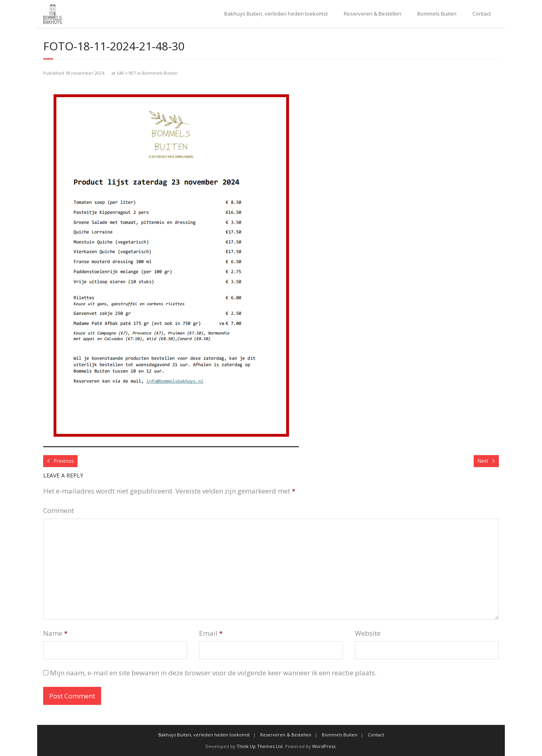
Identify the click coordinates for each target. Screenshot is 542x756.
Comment (59, 510)
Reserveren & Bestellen (373, 14)
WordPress (324, 746)
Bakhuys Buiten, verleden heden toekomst (276, 14)
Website (368, 633)
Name (55, 633)
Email (211, 633)
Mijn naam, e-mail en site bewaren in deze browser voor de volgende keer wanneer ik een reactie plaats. (213, 673)
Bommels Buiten (437, 14)
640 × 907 (126, 73)
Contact (482, 14)
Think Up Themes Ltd (260, 746)
